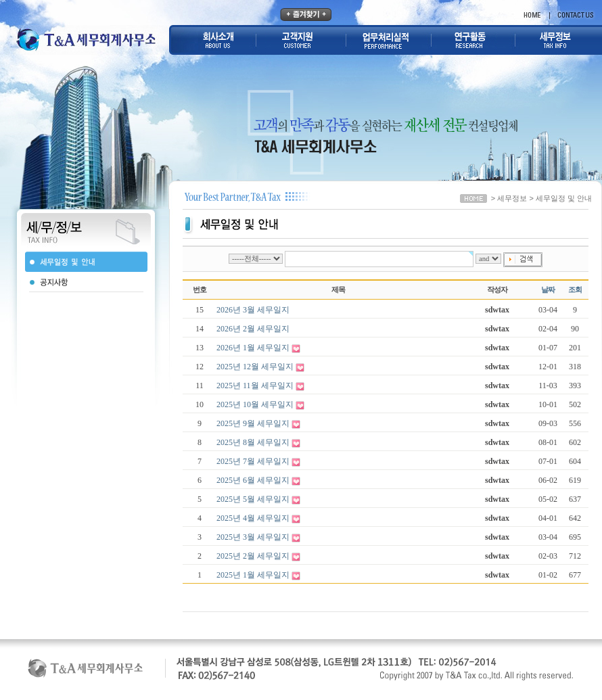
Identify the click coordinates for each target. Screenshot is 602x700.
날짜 (548, 290)
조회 (575, 290)
